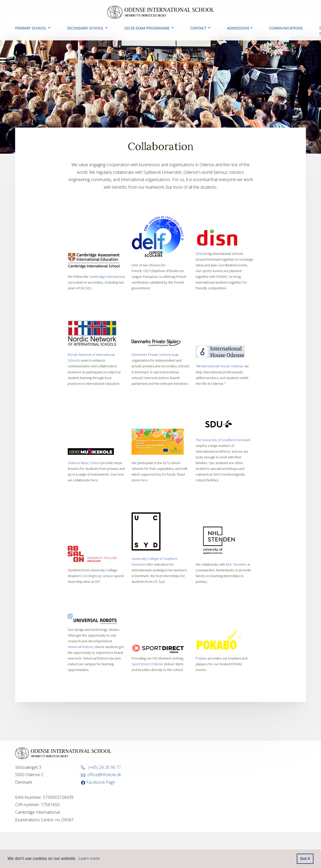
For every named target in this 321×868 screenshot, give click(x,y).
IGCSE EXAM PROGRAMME (147, 28)
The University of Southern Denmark (223, 440)
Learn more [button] (89, 858)
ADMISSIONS (238, 28)
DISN (199, 254)
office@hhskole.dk (101, 775)
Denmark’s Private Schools (151, 355)
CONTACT (199, 28)
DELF (147, 271)
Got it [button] (305, 859)
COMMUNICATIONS (286, 28)
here (94, 480)
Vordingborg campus (98, 576)
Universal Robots (81, 647)
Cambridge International (107, 277)
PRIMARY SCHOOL (31, 28)
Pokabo (202, 658)
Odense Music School (84, 463)
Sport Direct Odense (147, 664)
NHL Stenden (236, 564)
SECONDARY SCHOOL (86, 28)
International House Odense (222, 366)
